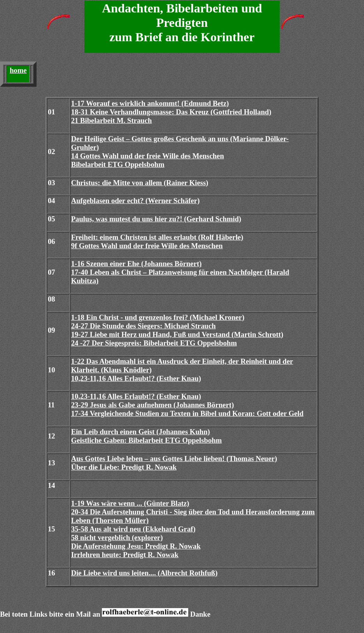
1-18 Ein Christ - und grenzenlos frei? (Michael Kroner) (158, 317)
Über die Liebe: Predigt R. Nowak (124, 467)
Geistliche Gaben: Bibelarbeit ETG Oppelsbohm (147, 440)
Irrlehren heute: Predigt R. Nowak (125, 555)
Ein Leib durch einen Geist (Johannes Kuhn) (141, 432)
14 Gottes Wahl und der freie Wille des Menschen (148, 156)
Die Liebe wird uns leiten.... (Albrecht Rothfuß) (144, 573)
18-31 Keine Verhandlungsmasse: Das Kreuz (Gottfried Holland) (171, 112)
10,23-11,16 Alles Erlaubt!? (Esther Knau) (136, 378)
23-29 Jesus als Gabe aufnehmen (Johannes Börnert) (153, 405)
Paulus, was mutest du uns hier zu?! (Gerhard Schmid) (156, 219)
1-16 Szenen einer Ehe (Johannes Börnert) (136, 264)
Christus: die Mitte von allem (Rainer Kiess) (140, 183)
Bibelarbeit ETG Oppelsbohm (118, 164)
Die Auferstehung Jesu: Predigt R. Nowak (136, 546)
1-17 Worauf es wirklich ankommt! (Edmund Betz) (150, 103)
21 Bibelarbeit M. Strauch (112, 120)
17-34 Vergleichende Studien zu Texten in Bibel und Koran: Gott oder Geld (187, 413)
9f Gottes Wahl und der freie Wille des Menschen (147, 246)
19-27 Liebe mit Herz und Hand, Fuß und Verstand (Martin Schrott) (177, 334)
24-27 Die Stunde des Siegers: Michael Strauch (143, 326)
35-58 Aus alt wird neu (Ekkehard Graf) (133, 529)
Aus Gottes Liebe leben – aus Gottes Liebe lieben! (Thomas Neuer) (174, 459)
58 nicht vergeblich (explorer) (117, 537)
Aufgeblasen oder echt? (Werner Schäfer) (136, 201)
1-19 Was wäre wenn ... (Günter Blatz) (130, 503)
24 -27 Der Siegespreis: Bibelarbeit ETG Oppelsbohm (154, 343)
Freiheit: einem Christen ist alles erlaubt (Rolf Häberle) (157, 237)
